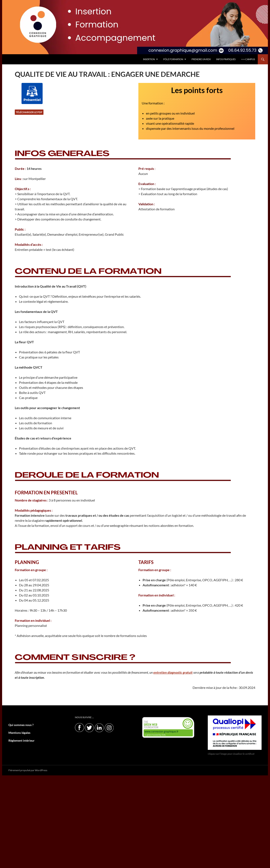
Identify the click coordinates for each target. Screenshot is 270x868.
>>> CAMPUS (248, 59)
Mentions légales (18, 732)
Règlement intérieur (20, 740)
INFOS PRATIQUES (226, 59)
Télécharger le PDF (29, 112)
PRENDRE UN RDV (201, 59)
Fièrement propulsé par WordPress (28, 770)
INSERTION (149, 59)
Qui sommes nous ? (19, 725)
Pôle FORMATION (173, 59)
